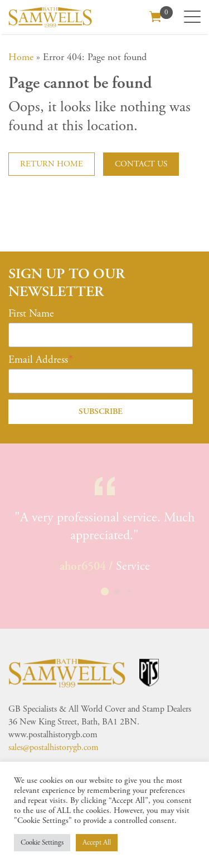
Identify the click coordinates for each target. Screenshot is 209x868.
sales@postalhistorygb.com (54, 748)
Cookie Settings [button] (42, 843)
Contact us (141, 164)
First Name (31, 314)
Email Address (38, 360)
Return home (52, 164)
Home (21, 57)
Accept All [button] (97, 843)
